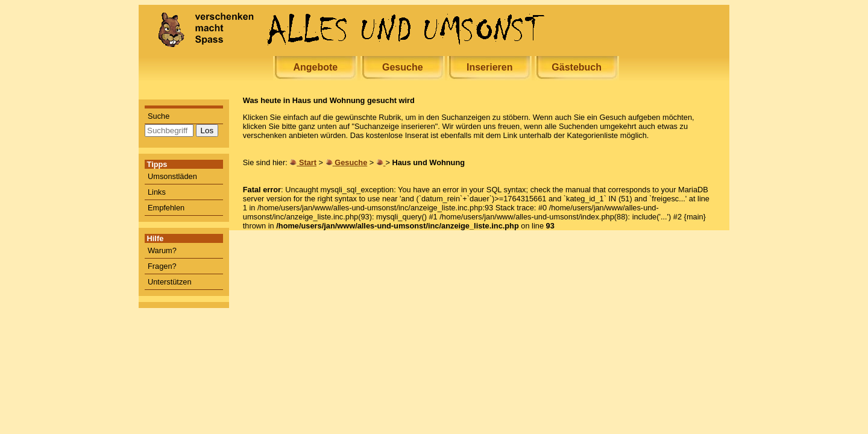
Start (308, 162)
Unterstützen (170, 282)
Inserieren (489, 67)
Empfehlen (166, 208)
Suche (159, 116)
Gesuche (403, 67)
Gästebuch (577, 67)
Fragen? (162, 266)
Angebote (315, 67)
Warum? (162, 250)
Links (157, 192)
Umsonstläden (172, 176)
